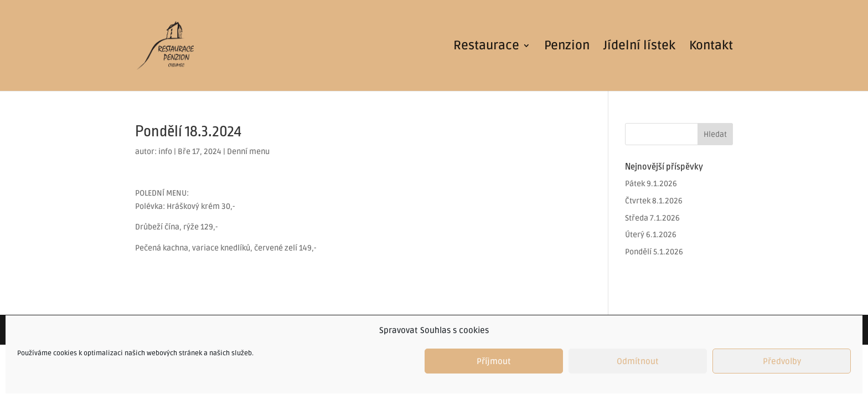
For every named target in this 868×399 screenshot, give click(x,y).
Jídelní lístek (639, 47)
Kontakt (711, 47)
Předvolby (782, 361)
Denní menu (248, 152)
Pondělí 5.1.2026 (654, 252)
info (165, 152)
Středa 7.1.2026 (652, 218)
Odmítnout (638, 361)
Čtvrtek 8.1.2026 (654, 201)
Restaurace (486, 47)
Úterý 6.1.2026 (651, 235)
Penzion (567, 47)
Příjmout (494, 361)
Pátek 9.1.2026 (651, 184)
